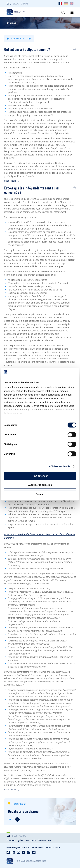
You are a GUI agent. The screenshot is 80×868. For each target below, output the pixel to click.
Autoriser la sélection (40, 485)
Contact (11, 840)
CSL (9, 4)
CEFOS (25, 4)
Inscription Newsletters (38, 840)
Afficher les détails (60, 466)
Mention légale (13, 847)
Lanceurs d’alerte (52, 847)
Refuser (40, 494)
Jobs (21, 840)
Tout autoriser (40, 476)
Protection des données (32, 847)
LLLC (16, 4)
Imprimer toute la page (19, 39)
